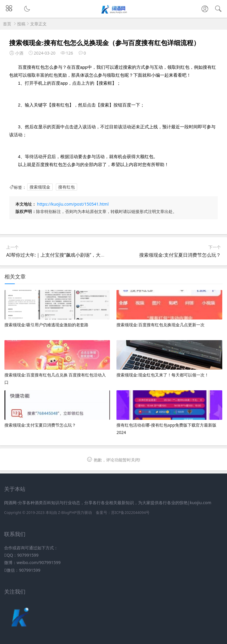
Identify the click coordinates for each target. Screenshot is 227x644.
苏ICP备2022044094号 (130, 513)
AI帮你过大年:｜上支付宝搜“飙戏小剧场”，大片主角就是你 (68, 255)
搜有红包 (67, 187)
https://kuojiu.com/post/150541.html (73, 204)
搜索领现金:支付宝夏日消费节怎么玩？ (180, 255)
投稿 (21, 24)
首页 (7, 24)
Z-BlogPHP (67, 513)
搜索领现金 (40, 187)
